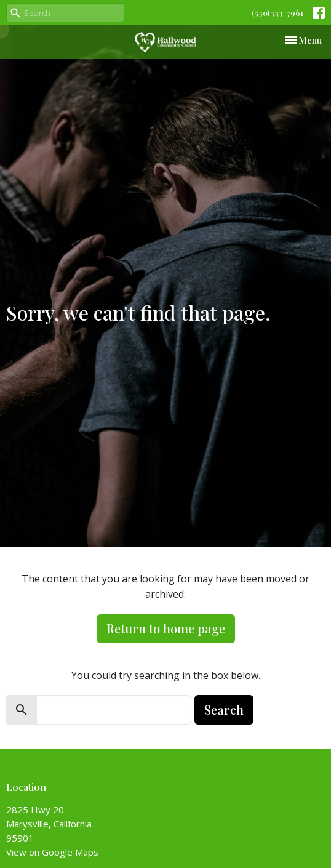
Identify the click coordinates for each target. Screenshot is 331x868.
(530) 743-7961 (277, 13)
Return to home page (166, 628)
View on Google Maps (52, 852)
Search (224, 709)
